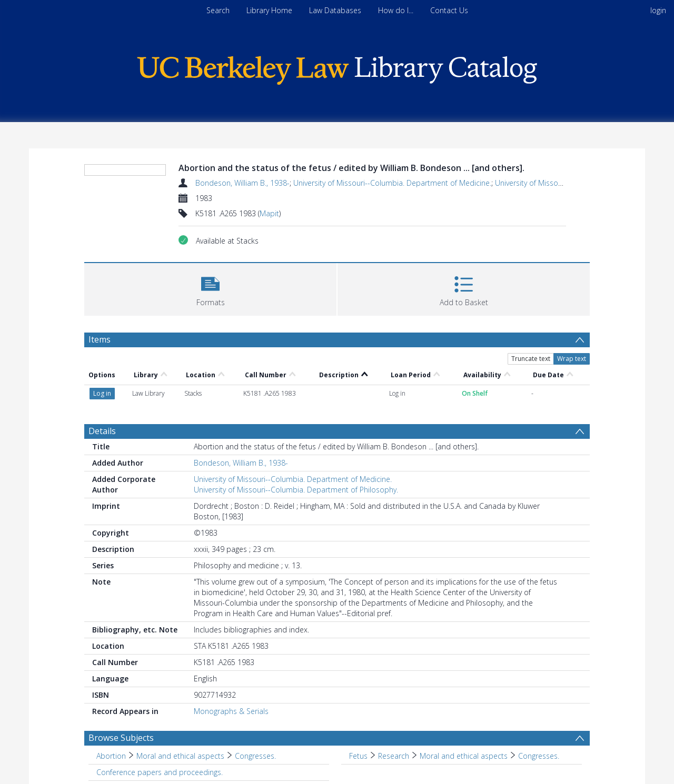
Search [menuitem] (218, 10)
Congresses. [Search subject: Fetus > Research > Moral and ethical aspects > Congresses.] (539, 756)
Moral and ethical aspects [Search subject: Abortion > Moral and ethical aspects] (180, 756)
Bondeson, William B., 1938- (242, 183)
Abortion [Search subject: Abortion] (111, 756)
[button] (210, 288)
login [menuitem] (658, 10)
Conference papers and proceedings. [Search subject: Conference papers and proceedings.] (160, 772)
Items (100, 339)
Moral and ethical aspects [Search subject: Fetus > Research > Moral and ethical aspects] (464, 756)
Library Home (269, 10)
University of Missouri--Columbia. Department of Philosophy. (296, 490)
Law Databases (335, 10)
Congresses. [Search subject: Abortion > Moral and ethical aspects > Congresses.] (255, 756)
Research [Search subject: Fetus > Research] (394, 756)
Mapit (269, 213)
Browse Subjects (121, 738)
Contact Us (449, 10)
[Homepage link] (337, 68)
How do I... (396, 10)
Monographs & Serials (231, 711)
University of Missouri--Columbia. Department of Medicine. (392, 183)
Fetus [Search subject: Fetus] (358, 756)
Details (102, 431)
